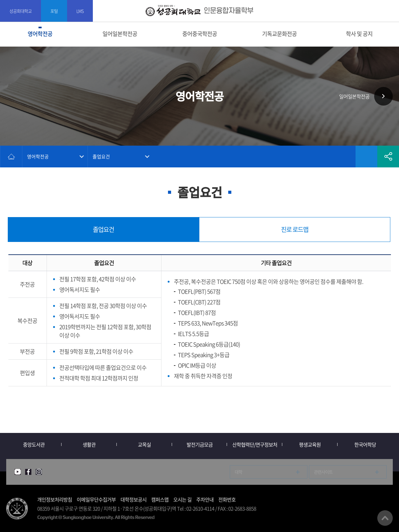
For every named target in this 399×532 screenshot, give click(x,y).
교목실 (144, 444)
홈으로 (11, 157)
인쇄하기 (345, 157)
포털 (54, 11)
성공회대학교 (20, 11)
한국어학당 (365, 444)
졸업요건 (101, 157)
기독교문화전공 (279, 34)
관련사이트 (323, 472)
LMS (80, 11)
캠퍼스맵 (160, 499)
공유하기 (388, 157)
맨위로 (385, 518)
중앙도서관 (34, 444)
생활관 (89, 444)
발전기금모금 (200, 444)
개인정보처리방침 (55, 499)
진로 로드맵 (295, 229)
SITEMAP (390, 11)
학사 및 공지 (359, 34)
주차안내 (205, 499)
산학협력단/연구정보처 (255, 444)
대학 (238, 472)
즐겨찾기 (366, 157)
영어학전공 (40, 34)
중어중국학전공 (200, 34)
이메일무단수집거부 (96, 499)
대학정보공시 (134, 499)
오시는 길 (182, 499)
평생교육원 (310, 444)
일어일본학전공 (120, 34)
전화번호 (227, 499)
